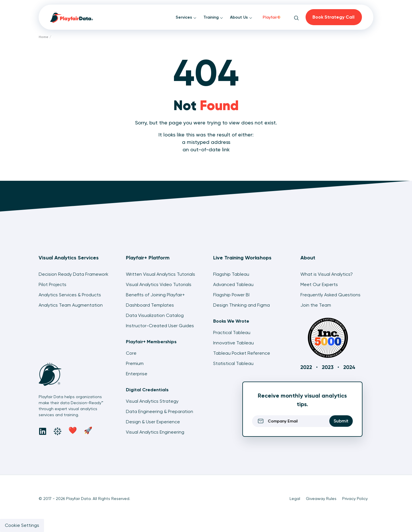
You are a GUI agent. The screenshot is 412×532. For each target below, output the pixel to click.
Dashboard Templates (150, 305)
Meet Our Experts (319, 284)
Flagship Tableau (231, 274)
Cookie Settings (22, 525)
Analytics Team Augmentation (71, 305)
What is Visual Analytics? (327, 274)
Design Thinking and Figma (241, 305)
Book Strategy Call (333, 17)
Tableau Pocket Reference (242, 353)
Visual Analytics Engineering (155, 432)
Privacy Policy (355, 499)
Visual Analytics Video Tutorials (159, 284)
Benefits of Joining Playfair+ (155, 295)
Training (213, 17)
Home (43, 37)
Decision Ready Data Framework (74, 274)
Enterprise (137, 374)
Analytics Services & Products (70, 295)
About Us (241, 17)
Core (131, 353)
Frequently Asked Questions (330, 295)
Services (186, 17)
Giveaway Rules (321, 499)
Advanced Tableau (233, 284)
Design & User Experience (153, 422)
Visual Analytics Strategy (152, 401)
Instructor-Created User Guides (160, 326)
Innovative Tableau (233, 343)
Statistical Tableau (233, 363)
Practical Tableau (232, 332)
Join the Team (316, 305)
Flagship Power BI (231, 295)
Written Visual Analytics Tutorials (161, 274)
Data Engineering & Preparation (160, 411)
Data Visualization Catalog (155, 315)
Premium (135, 363)
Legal (295, 499)
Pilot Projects (53, 284)
